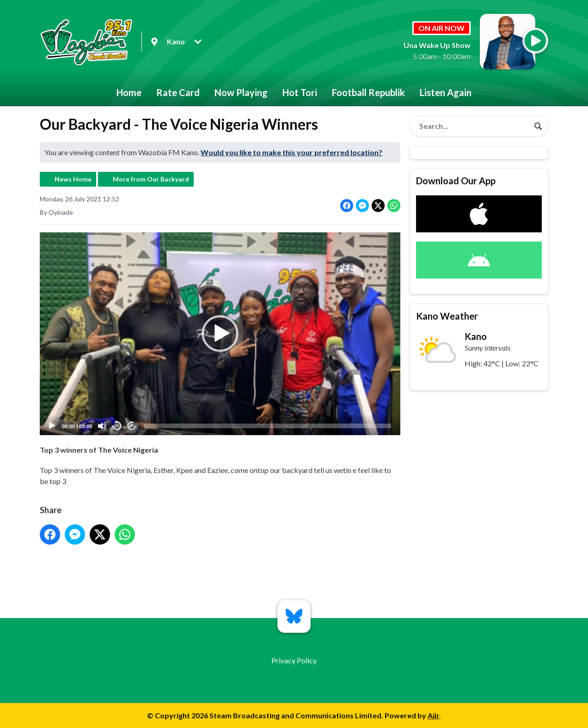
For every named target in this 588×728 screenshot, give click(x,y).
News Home (73, 179)
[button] (220, 334)
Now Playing (241, 92)
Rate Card (178, 92)
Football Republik (368, 92)
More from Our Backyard (151, 179)
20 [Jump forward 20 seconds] (132, 426)
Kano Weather (447, 316)
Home (129, 92)
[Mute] (102, 426)
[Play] (52, 426)
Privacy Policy (294, 660)
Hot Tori (300, 92)
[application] (220, 334)
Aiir (433, 715)
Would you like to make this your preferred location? (291, 152)
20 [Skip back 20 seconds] (117, 426)
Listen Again (446, 92)
